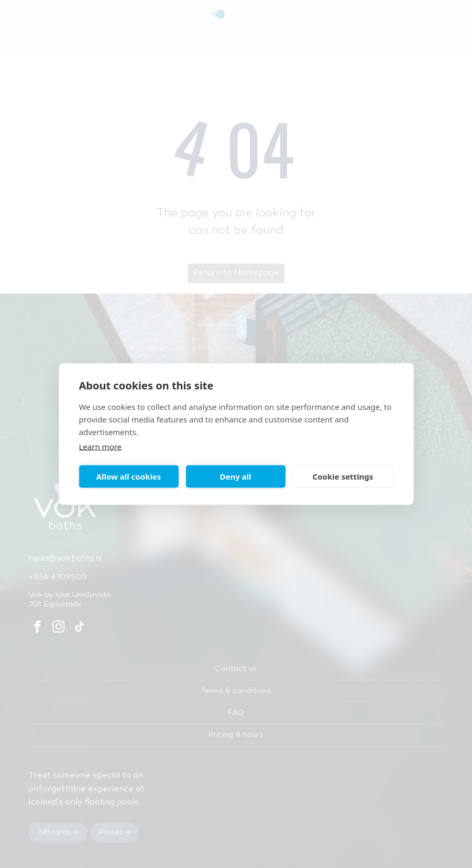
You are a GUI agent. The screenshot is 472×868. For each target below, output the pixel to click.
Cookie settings (343, 476)
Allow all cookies (129, 476)
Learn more (101, 446)
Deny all (235, 476)
